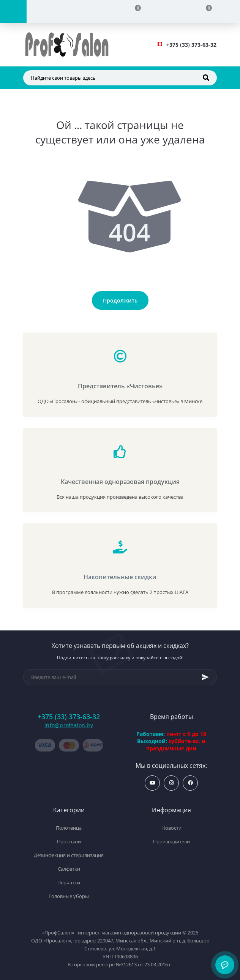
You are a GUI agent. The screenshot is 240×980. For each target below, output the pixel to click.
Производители (171, 841)
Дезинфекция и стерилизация (69, 855)
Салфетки (69, 869)
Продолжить (120, 300)
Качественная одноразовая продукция (120, 482)
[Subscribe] (205, 677)
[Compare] (133, 11)
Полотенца (69, 828)
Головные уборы (69, 896)
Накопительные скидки (120, 577)
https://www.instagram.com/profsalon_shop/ (171, 783)
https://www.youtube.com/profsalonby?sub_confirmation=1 (152, 783)
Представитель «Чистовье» (120, 386)
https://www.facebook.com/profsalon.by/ (190, 783)
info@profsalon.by (69, 725)
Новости (171, 828)
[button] (191, 45)
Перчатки (69, 882)
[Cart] (204, 11)
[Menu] (13, 11)
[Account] (62, 11)
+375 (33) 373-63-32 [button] (69, 717)
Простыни (69, 841)
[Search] (206, 78)
